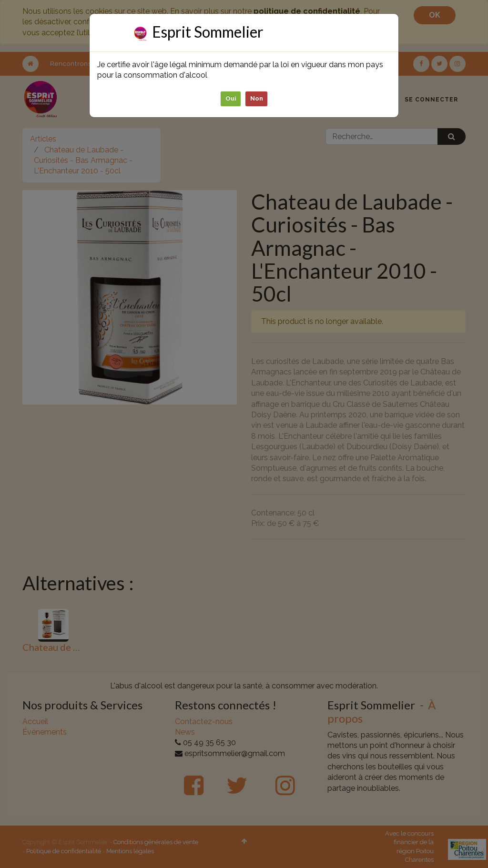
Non (257, 98)
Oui (231, 98)
